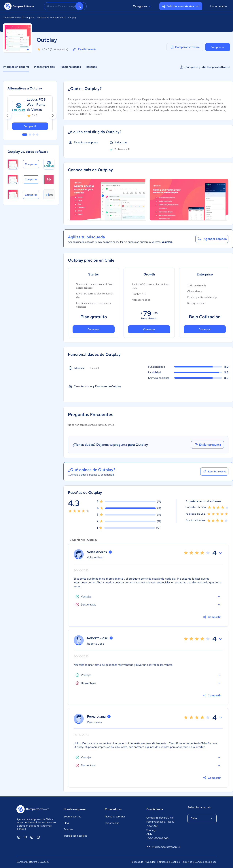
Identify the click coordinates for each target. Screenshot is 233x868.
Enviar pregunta (207, 445)
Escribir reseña (84, 49)
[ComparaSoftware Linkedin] (19, 837)
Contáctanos (155, 809)
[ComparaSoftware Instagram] (38, 837)
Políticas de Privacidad (143, 862)
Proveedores (113, 809)
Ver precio (218, 47)
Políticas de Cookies (168, 862)
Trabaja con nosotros (75, 836)
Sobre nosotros (72, 817)
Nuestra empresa (75, 809)
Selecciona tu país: (199, 807)
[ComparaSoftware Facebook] (32, 837)
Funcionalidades (70, 67)
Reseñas (91, 67)
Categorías (142, 6)
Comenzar (94, 329)
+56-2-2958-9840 (157, 838)
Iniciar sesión (218, 6)
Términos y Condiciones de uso (199, 862)
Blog (66, 823)
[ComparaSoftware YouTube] (25, 837)
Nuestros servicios (115, 817)
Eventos (68, 829)
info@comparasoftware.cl (163, 847)
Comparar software (185, 47)
